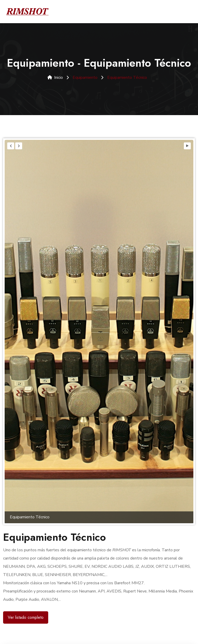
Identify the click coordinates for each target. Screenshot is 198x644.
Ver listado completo (26, 617)
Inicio (55, 78)
